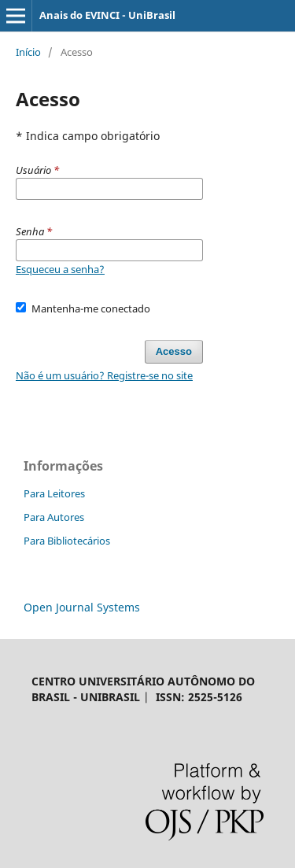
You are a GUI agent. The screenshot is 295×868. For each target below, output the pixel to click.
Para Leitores (54, 493)
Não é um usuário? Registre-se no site (104, 375)
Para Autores (54, 517)
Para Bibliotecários (67, 541)
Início (28, 52)
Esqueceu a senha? (60, 269)
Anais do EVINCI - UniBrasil (107, 15)
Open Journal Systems (82, 607)
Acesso (174, 351)
